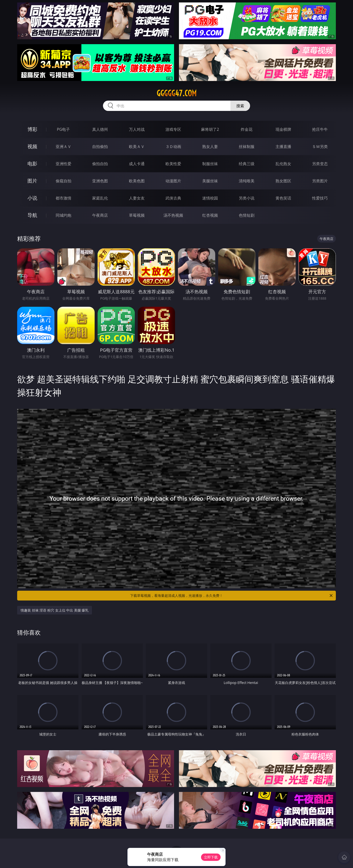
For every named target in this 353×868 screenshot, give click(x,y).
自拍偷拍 (100, 147)
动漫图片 (173, 181)
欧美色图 (137, 181)
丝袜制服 (247, 147)
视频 (32, 146)
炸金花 (247, 129)
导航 (32, 215)
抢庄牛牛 (320, 129)
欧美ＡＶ (137, 147)
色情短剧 (247, 215)
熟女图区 (283, 181)
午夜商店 (100, 215)
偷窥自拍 (63, 181)
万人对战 (137, 129)
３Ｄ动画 (173, 147)
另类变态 (320, 164)
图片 (32, 181)
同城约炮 (63, 215)
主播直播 (283, 147)
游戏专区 (173, 129)
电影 (32, 164)
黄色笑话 (283, 198)
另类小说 (247, 198)
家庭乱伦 (100, 198)
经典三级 (247, 164)
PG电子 (63, 129)
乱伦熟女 (283, 164)
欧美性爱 (173, 164)
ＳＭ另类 (320, 147)
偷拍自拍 (100, 164)
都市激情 (63, 198)
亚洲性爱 (63, 164)
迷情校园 (210, 198)
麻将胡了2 (210, 129)
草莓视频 (137, 215)
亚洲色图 (100, 181)
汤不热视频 (173, 215)
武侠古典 (173, 198)
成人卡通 (137, 164)
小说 (32, 198)
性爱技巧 (320, 198)
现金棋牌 (283, 129)
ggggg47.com (177, 93)
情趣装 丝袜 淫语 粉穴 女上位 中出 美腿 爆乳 (55, 610)
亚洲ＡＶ (63, 147)
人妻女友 (137, 198)
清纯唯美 (247, 181)
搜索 (240, 106)
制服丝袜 (210, 164)
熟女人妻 (210, 147)
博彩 (32, 129)
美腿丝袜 (210, 181)
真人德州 (100, 129)
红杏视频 (210, 215)
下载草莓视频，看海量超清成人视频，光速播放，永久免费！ (232, 596)
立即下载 (211, 857)
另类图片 (320, 181)
